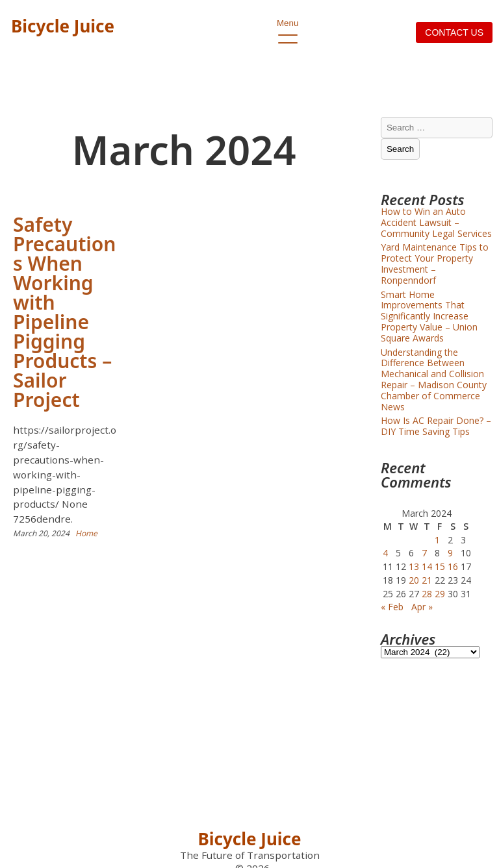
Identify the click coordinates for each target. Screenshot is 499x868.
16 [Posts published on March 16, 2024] (453, 566)
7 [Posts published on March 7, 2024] (424, 553)
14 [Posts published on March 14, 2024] (427, 566)
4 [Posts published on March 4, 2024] (385, 553)
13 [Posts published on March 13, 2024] (414, 566)
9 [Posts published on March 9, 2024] (450, 553)
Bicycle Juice (63, 26)
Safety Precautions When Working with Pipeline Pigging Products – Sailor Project (65, 312)
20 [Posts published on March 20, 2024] (414, 580)
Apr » (422, 607)
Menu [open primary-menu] (288, 27)
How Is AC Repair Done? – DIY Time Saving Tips (436, 426)
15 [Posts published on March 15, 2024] (440, 566)
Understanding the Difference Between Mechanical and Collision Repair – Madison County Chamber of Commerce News (434, 379)
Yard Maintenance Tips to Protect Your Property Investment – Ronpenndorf (435, 263)
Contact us (454, 32)
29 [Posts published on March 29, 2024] (440, 594)
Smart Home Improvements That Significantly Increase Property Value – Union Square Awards (429, 316)
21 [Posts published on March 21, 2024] (427, 580)
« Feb (392, 607)
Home (86, 533)
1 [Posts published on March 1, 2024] (437, 540)
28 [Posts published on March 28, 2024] (427, 594)
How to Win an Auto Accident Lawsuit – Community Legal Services (436, 222)
